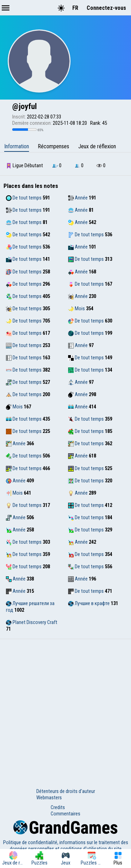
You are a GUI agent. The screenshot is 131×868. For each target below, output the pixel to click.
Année (78, 198)
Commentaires (65, 814)
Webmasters (49, 798)
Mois (77, 308)
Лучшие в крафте (89, 603)
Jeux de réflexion (97, 146)
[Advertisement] (65, 708)
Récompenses (53, 146)
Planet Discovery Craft (32, 622)
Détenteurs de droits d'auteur (66, 791)
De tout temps (24, 198)
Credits (58, 807)
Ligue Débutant (24, 165)
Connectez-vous (106, 8)
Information (17, 146)
